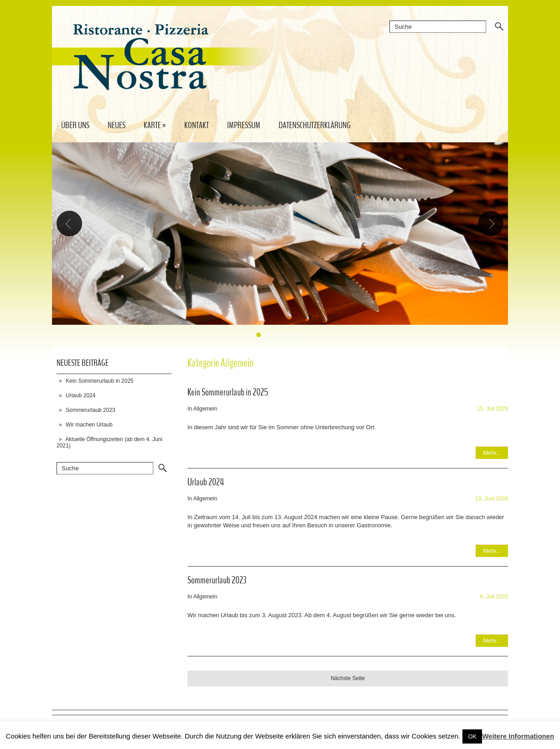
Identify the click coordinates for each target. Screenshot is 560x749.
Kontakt (197, 125)
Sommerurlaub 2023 (91, 410)
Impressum (244, 125)
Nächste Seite (348, 678)
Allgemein (205, 409)
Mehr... (492, 453)
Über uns (75, 125)
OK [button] (472, 736)
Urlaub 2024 (80, 395)
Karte (155, 125)
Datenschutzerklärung (315, 125)
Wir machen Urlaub (89, 425)
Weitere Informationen (518, 736)
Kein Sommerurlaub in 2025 (100, 381)
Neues (117, 125)
